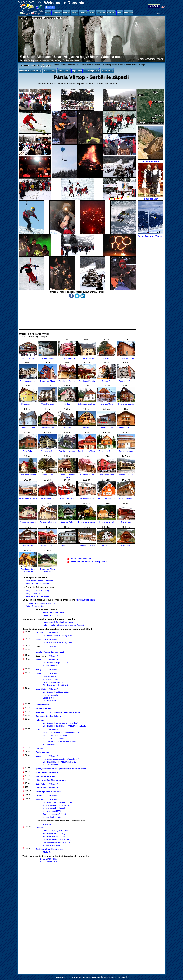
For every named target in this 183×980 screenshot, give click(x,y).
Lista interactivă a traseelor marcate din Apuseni (63, 625)
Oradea (39, 795)
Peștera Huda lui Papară (47, 772)
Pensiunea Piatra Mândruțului (48, 569)
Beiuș (38, 670)
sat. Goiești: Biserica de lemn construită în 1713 (63, 733)
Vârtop (45, 65)
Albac (38, 660)
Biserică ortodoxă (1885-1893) (56, 692)
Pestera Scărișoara (86, 600)
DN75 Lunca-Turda (48, 859)
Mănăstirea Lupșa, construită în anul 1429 (61, 759)
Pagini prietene (109, 977)
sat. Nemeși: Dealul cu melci (55, 736)
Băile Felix (41, 784)
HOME (48, 12)
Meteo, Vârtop (107, 71)
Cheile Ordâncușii (51, 615)
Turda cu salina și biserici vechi (50, 849)
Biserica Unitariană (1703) (54, 834)
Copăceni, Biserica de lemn (48, 716)
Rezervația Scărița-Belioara (48, 792)
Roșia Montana (43, 752)
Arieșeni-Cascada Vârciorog (37, 590)
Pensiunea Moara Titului (67, 475)
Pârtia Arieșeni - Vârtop (150, 219)
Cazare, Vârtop (64, 71)
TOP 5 (120, 12)
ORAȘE (66, 12)
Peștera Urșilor (43, 705)
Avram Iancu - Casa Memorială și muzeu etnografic (59, 712)
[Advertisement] (151, 283)
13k (50, 7)
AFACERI (111, 12)
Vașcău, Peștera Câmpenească (50, 652)
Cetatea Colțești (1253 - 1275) (56, 831)
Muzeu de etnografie (52, 845)
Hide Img (160, 14)
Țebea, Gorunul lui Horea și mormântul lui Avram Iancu (61, 769)
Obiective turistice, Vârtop (30, 71)
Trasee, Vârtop (50, 71)
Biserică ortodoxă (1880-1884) (56, 663)
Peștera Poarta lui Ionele (53, 612)
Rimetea (40, 799)
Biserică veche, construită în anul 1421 (59, 762)
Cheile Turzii (48, 852)
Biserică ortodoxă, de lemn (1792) (57, 642)
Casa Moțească (50, 676)
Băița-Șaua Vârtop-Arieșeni (37, 584)
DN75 (35, 65)
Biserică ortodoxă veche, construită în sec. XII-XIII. (64, 726)
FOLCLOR (101, 12)
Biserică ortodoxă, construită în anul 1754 (61, 723)
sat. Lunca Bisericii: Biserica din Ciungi (59, 741)
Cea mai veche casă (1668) (55, 814)
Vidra (38, 730)
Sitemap (122, 977)
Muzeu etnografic (50, 679)
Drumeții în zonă (150, 145)
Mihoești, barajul (43, 708)
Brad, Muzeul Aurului (45, 776)
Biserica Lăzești (50, 701)
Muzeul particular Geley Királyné (57, 805)
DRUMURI (57, 12)
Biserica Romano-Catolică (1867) (57, 839)
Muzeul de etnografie (52, 817)
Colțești (39, 828)
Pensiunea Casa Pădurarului (28, 569)
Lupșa (39, 756)
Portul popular (150, 182)
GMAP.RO (129, 12)
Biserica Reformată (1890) (54, 836)
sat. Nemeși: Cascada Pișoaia (56, 739)
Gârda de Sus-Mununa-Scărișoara (40, 603)
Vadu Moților (42, 689)
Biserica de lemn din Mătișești (56, 685)
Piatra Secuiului (50, 824)
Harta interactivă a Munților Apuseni (58, 622)
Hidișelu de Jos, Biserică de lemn (51, 780)
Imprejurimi (77, 71)
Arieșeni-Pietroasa (33, 593)
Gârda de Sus (42, 639)
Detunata (40, 748)
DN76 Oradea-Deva (49, 862)
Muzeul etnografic (51, 666)
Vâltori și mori (49, 698)
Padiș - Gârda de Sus (35, 606)
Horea (39, 673)
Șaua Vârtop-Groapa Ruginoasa (39, 581)
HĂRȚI (92, 12)
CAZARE (83, 12)
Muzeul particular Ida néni (54, 808)
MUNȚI (75, 12)
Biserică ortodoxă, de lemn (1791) (57, 636)
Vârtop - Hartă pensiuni (80, 559)
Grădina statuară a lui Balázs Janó (58, 842)
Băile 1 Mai (41, 788)
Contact (97, 977)
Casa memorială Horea (53, 682)
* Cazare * (53, 633)
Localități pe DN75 (92, 71)
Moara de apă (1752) (52, 811)
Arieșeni (40, 633)
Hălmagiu (40, 720)
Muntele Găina (49, 744)
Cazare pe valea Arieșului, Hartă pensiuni (89, 562)
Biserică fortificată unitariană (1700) (58, 802)
